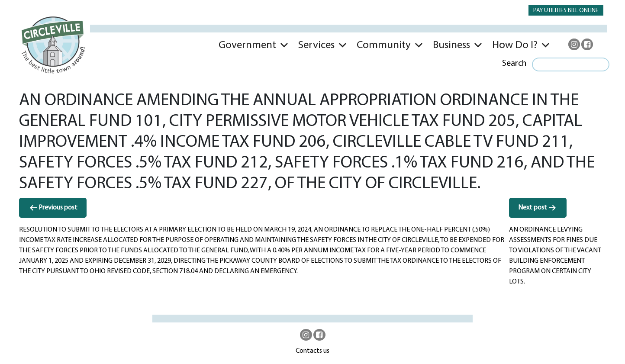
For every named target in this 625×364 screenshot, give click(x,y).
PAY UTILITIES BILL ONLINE (566, 11)
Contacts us (312, 351)
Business (451, 45)
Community (384, 45)
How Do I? (515, 45)
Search (514, 64)
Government (247, 45)
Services (316, 45)
